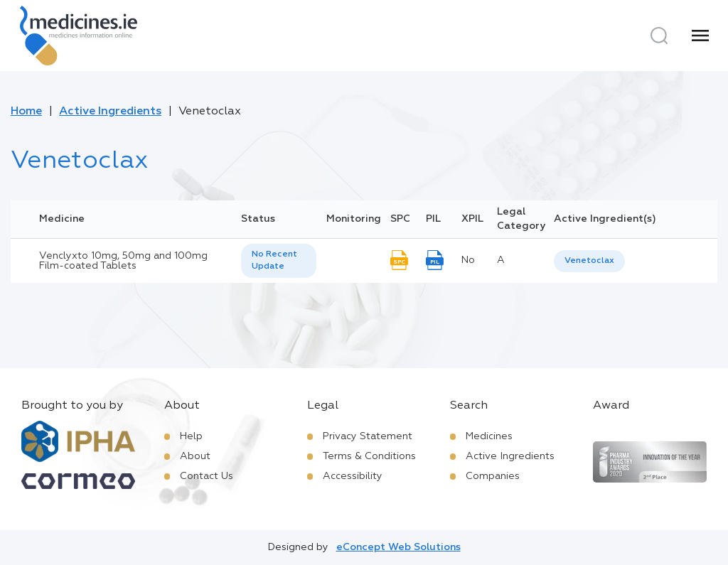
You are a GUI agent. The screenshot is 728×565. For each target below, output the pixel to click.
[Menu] (700, 36)
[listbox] (279, 261)
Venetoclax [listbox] (589, 261)
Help (191, 436)
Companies (493, 476)
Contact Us (207, 476)
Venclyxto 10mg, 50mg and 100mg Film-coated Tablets (123, 261)
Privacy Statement (368, 436)
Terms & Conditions (369, 456)
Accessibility (353, 476)
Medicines (489, 436)
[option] (589, 261)
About (195, 456)
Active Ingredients (110, 112)
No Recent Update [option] (274, 260)
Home (26, 112)
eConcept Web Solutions (398, 547)
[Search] (659, 36)
